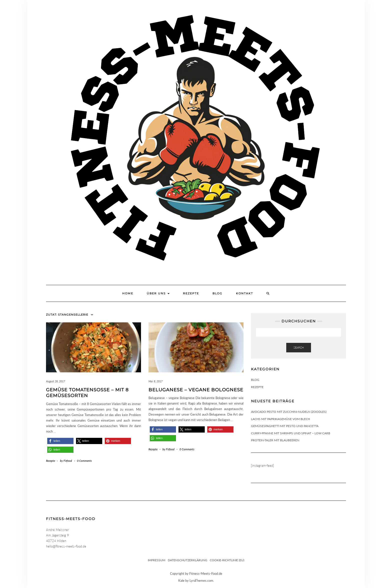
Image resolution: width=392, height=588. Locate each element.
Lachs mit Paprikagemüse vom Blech (280, 419)
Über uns (158, 293)
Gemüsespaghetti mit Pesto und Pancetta (285, 426)
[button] (60, 441)
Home (128, 293)
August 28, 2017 (55, 381)
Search (299, 347)
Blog (217, 293)
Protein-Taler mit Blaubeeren (275, 440)
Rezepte (191, 293)
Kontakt (244, 293)
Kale (181, 581)
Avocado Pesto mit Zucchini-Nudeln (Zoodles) (289, 412)
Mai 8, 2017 (155, 381)
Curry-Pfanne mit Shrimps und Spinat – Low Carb (291, 433)
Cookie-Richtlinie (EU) (227, 560)
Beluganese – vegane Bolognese (196, 390)
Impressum (156, 560)
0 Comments (84, 461)
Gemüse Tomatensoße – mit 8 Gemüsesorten (87, 393)
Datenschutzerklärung (187, 560)
